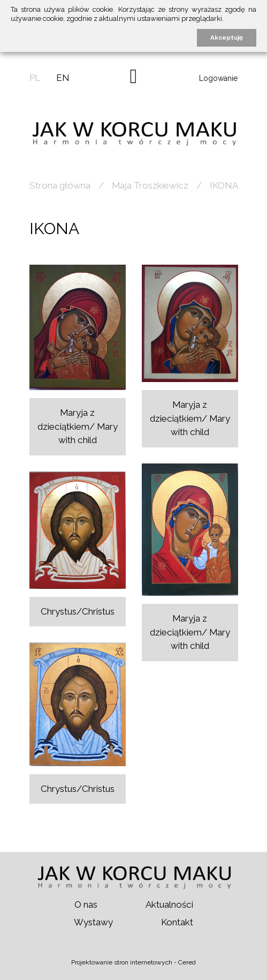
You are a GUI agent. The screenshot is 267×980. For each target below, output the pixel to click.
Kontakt (177, 922)
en (63, 78)
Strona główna (60, 185)
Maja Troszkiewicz (150, 185)
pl (35, 78)
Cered (187, 962)
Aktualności (169, 904)
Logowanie (218, 78)
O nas (86, 904)
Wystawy (93, 922)
